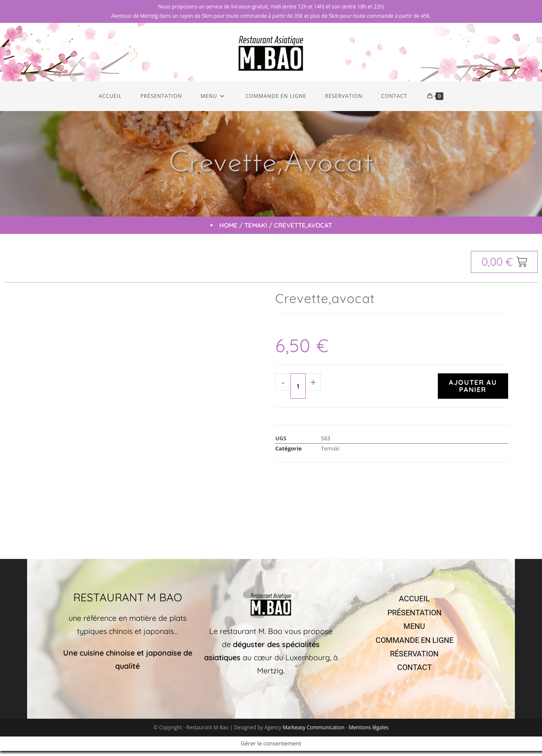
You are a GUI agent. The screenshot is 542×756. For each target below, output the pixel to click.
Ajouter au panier (473, 391)
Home (228, 230)
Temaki (256, 230)
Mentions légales (369, 732)
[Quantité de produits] (298, 391)
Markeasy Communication (314, 732)
